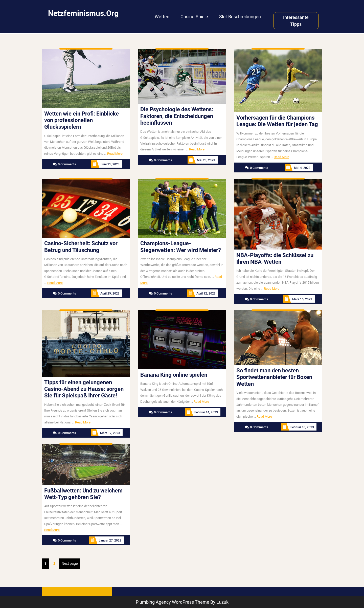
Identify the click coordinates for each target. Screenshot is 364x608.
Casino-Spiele (194, 17)
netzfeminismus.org (83, 13)
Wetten (162, 17)
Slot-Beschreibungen (240, 17)
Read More (115, 154)
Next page (70, 564)
